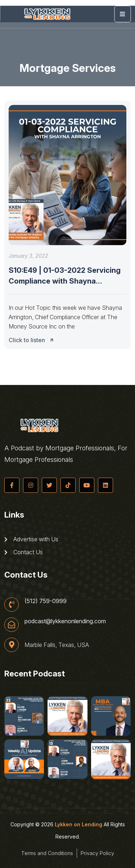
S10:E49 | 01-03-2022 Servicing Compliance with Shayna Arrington (65, 281)
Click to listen (33, 340)
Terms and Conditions (47, 853)
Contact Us (24, 552)
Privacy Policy (97, 853)
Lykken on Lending (78, 824)
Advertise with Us (31, 539)
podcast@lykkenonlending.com (65, 621)
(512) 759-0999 (46, 601)
